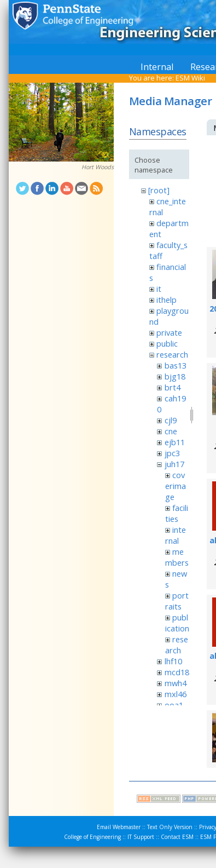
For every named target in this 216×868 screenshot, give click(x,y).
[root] (159, 190)
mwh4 (176, 683)
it (159, 289)
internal (176, 535)
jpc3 (172, 453)
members (177, 557)
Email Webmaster (119, 827)
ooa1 (174, 705)
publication (177, 623)
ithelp (167, 300)
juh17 (174, 464)
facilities (177, 513)
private (169, 332)
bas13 (176, 365)
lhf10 (173, 661)
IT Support (141, 837)
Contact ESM (177, 837)
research (172, 354)
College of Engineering (92, 837)
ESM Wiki (190, 78)
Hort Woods (98, 167)
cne (171, 431)
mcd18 (177, 672)
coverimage (176, 486)
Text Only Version (170, 827)
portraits (177, 601)
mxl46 (176, 694)
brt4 (173, 387)
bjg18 (175, 376)
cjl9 (171, 420)
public (167, 343)
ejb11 (175, 442)
